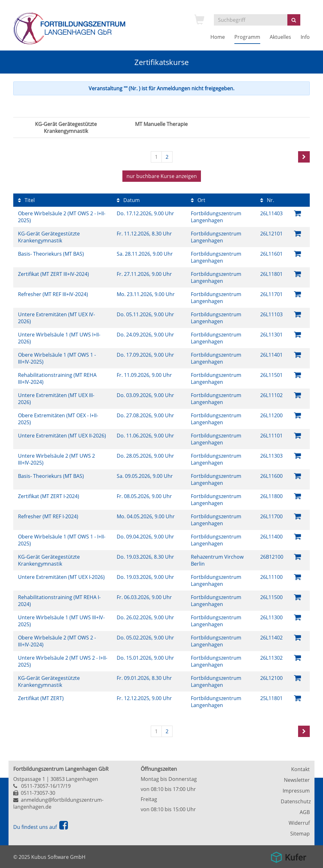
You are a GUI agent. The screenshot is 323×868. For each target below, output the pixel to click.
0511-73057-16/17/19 (46, 786)
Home (218, 37)
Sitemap (300, 834)
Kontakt (300, 769)
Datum (128, 200)
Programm (247, 37)
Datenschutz (295, 801)
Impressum (296, 791)
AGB (305, 812)
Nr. (267, 200)
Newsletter (297, 780)
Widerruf (299, 823)
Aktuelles (280, 37)
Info (305, 37)
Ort (198, 200)
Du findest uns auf (41, 827)
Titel (26, 200)
